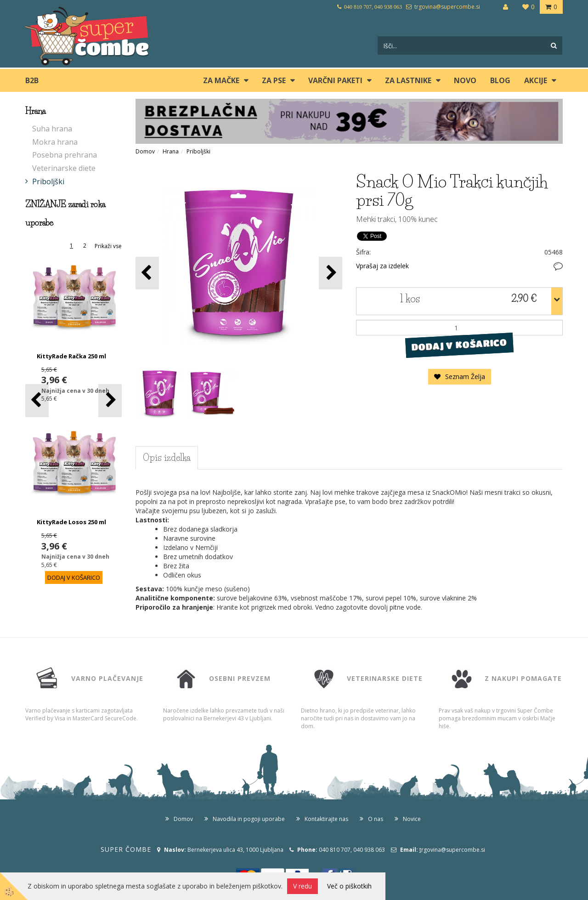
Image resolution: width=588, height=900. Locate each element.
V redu (302, 886)
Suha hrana (52, 129)
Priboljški (48, 181)
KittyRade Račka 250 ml (71, 356)
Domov (145, 151)
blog (500, 80)
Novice (412, 819)
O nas (376, 819)
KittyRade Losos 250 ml (71, 522)
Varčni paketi (335, 80)
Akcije (536, 80)
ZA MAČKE (221, 80)
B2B (32, 80)
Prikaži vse (108, 246)
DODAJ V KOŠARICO (459, 345)
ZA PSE (274, 80)
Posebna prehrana (65, 155)
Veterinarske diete (64, 168)
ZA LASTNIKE (408, 80)
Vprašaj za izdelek (382, 266)
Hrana (171, 151)
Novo (465, 80)
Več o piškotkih (349, 886)
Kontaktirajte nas (326, 819)
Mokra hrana (55, 142)
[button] (110, 400)
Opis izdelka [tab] (167, 458)
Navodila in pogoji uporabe (249, 819)
